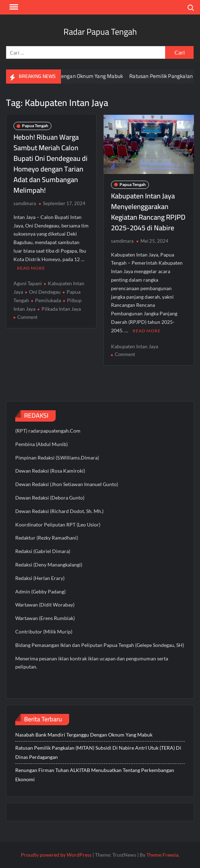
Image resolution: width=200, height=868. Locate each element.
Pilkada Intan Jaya (61, 309)
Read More (31, 268)
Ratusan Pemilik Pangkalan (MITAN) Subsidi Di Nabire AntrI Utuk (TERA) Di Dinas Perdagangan (98, 752)
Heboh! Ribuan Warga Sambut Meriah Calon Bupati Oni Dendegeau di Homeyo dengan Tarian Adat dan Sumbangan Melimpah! (51, 164)
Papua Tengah (35, 126)
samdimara (25, 203)
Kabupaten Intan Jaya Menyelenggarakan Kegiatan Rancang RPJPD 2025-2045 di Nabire (148, 212)
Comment (27, 317)
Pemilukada (48, 300)
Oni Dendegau (45, 292)
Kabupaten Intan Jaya (135, 346)
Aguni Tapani (28, 283)
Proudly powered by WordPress (56, 855)
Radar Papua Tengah (100, 32)
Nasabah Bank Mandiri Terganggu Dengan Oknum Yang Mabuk (84, 735)
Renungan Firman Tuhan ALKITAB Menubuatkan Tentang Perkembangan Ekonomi (95, 775)
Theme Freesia (162, 855)
